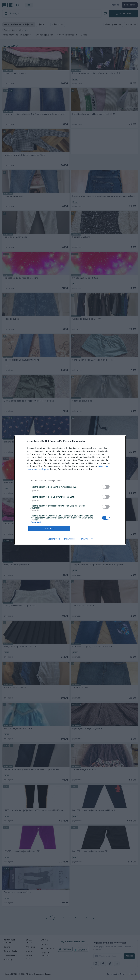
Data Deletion (54, 539)
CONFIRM (49, 529)
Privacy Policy (86, 539)
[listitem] (70, 480)
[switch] (106, 487)
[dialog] (70, 490)
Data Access (70, 539)
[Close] (120, 441)
